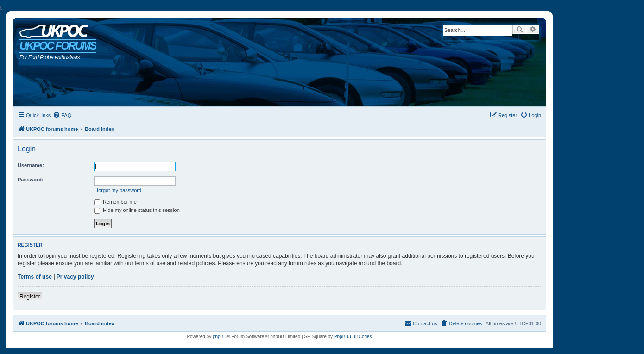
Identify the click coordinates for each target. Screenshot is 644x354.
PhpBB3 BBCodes (353, 337)
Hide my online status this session (137, 210)
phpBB (220, 337)
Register (30, 297)
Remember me (115, 202)
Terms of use (35, 277)
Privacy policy (75, 277)
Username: (31, 165)
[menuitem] (62, 115)
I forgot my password (118, 190)
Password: (31, 180)
